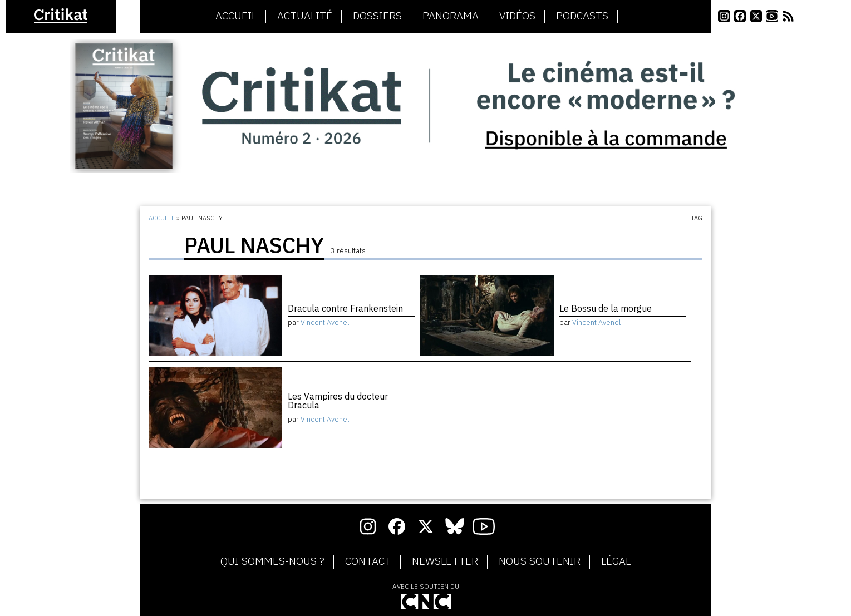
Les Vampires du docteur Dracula (338, 401)
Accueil (236, 16)
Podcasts (582, 16)
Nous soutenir (540, 561)
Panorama (451, 16)
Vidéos (517, 16)
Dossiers (377, 16)
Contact (368, 561)
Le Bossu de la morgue (606, 308)
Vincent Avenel (325, 322)
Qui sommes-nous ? (272, 561)
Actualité (305, 16)
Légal (616, 561)
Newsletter (445, 561)
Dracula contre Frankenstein (345, 308)
